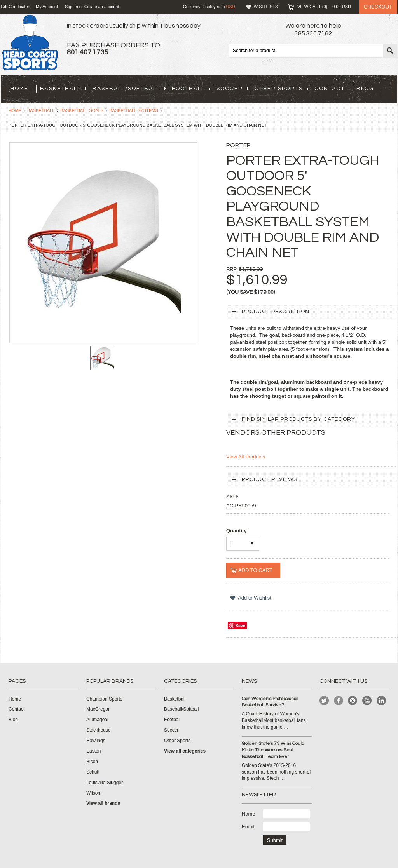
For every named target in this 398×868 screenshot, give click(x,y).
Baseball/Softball (129, 89)
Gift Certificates (15, 7)
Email (248, 827)
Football (191, 89)
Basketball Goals (82, 110)
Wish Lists (266, 7)
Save (241, 626)
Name (249, 814)
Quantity (237, 531)
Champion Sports (104, 699)
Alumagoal (97, 720)
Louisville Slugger (105, 783)
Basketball (63, 89)
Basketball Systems (134, 110)
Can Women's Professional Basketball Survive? (270, 702)
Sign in (72, 7)
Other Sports (282, 89)
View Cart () (324, 7)
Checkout (378, 7)
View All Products (246, 457)
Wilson (93, 793)
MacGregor (98, 709)
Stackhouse (99, 730)
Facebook (339, 701)
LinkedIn (381, 701)
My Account (47, 7)
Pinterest (353, 701)
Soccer (233, 89)
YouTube (367, 701)
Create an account (102, 7)
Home (15, 110)
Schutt (93, 772)
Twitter (324, 701)
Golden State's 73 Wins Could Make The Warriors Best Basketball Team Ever (273, 750)
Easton (93, 751)
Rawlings (96, 741)
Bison (92, 762)
